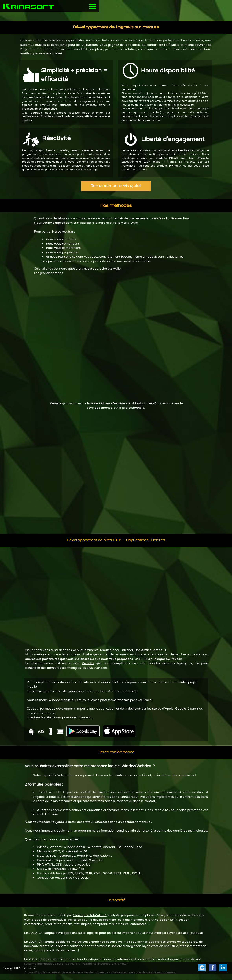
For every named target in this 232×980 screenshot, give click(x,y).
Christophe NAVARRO (89, 915)
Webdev (88, 663)
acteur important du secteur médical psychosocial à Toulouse (157, 933)
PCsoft (174, 158)
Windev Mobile (60, 700)
